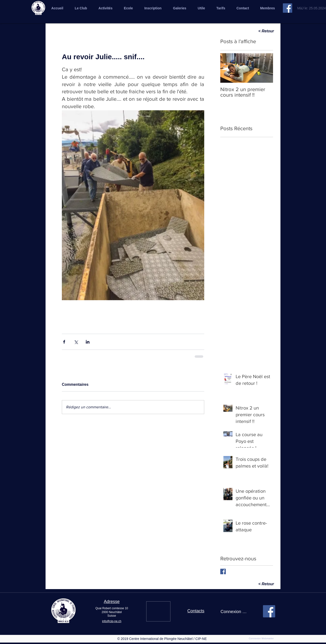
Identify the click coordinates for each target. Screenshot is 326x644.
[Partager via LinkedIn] (88, 342)
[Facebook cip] (288, 8)
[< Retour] (257, 31)
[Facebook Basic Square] (223, 571)
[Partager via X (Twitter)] (76, 342)
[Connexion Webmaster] (261, 638)
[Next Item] (265, 68)
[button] (180, 8)
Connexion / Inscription (234, 612)
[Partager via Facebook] (64, 342)
